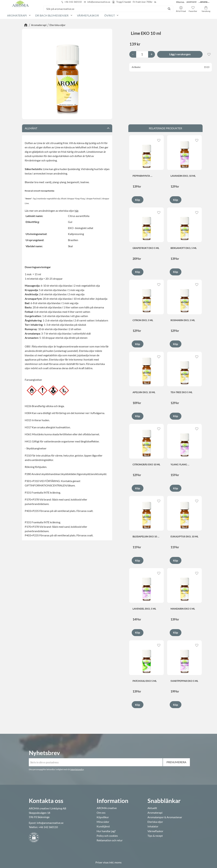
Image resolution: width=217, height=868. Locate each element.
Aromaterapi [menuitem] (17, 15)
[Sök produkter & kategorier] (104, 9)
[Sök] (169, 9)
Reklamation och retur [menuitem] (110, 840)
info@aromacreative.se (50, 823)
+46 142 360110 (48, 827)
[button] (193, 8)
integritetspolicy (77, 769)
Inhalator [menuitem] (153, 826)
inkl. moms (115, 862)
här (76, 211)
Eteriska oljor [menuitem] (155, 822)
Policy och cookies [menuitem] (107, 836)
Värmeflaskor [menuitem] (88, 15)
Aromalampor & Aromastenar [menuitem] (165, 817)
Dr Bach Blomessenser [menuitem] (52, 15)
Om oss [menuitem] (101, 813)
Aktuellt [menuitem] (152, 808)
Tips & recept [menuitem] (155, 836)
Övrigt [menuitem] (110, 15)
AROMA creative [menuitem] (107, 808)
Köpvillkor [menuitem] (103, 817)
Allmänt (31, 128)
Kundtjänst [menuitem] (103, 826)
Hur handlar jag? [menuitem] (106, 831)
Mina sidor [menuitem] (103, 822)
